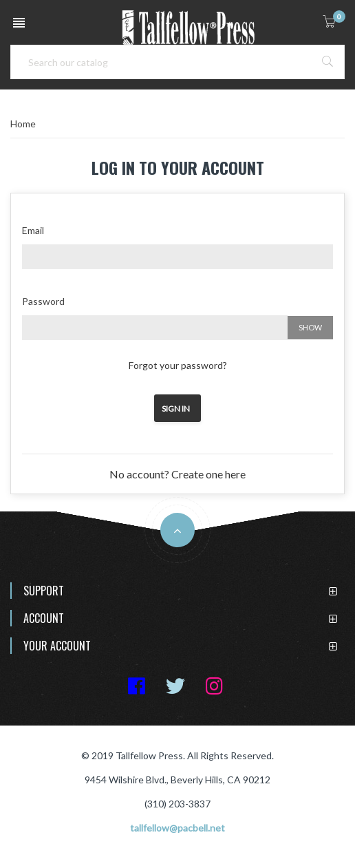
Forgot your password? (178, 365)
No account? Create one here (177, 474)
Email (33, 230)
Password (43, 301)
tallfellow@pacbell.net (177, 828)
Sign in (176, 409)
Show (310, 327)
